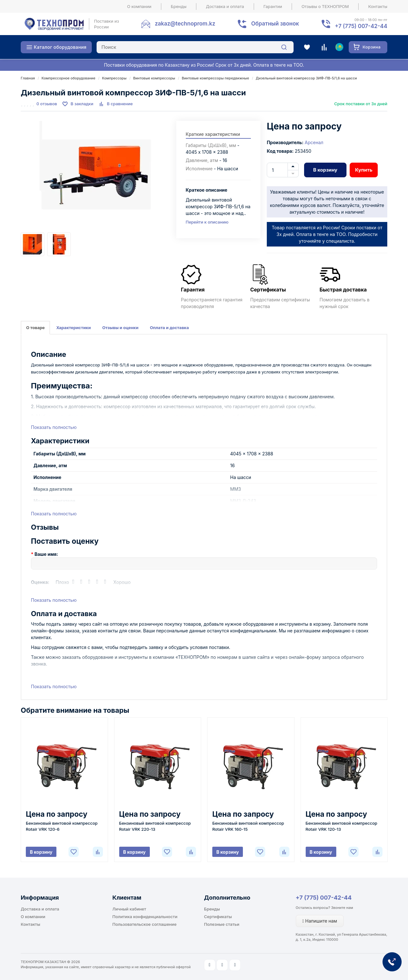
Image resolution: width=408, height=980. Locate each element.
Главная (28, 78)
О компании (139, 6)
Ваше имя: (46, 554)
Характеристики (73, 328)
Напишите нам (320, 921)
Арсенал (314, 142)
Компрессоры (114, 78)
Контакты (378, 6)
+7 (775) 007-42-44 (324, 898)
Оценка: (40, 582)
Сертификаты (218, 917)
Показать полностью (54, 427)
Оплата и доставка (169, 328)
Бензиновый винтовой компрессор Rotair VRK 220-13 (155, 826)
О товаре (35, 328)
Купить (364, 170)
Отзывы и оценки (120, 328)
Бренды (179, 6)
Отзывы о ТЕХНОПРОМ (325, 6)
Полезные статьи (222, 924)
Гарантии (273, 6)
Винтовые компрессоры (154, 78)
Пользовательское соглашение (145, 924)
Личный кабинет (129, 909)
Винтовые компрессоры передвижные (215, 78)
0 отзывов (47, 104)
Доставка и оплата (225, 6)
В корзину (325, 170)
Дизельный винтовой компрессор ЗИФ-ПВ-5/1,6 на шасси (306, 78)
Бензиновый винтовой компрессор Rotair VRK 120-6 (62, 826)
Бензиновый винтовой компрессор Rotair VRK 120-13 (342, 826)
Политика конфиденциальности (145, 917)
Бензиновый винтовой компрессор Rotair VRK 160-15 (248, 826)
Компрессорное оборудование (68, 78)
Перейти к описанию (207, 222)
